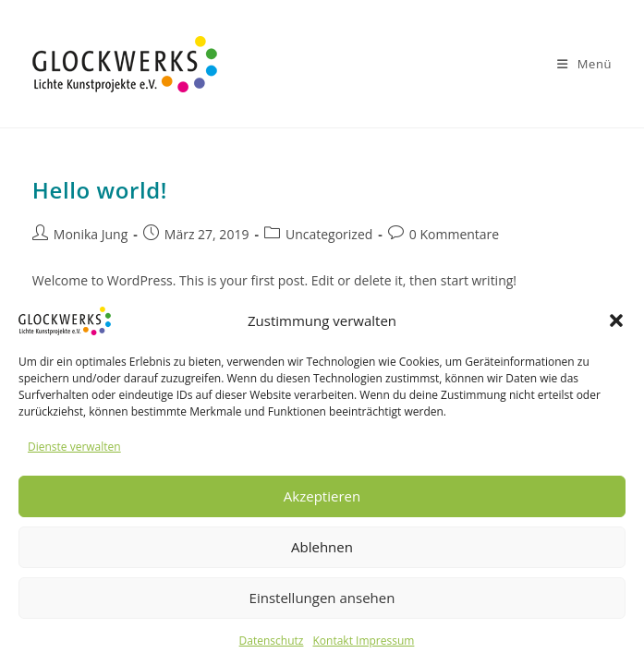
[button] (616, 320)
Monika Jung (91, 234)
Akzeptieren (322, 496)
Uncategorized (329, 234)
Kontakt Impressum (363, 641)
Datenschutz (272, 641)
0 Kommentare (454, 234)
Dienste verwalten (74, 447)
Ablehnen (322, 547)
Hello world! (100, 190)
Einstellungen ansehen (322, 598)
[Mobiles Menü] (584, 64)
